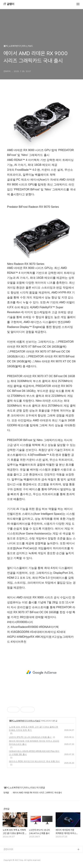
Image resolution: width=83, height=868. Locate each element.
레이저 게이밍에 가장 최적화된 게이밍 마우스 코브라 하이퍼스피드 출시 (34, 743)
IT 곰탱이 (9, 4)
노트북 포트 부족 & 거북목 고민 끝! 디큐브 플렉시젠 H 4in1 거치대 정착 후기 (34, 729)
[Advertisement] (41, 672)
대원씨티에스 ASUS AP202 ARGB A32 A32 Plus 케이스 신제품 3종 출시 (34, 753)
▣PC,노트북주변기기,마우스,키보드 (25, 721)
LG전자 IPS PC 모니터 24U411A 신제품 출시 (30, 737)
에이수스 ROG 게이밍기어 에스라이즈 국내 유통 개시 (34, 761)
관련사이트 (8, 849)
